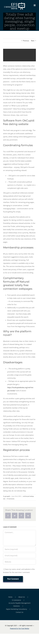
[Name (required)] (19, 549)
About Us (22, 597)
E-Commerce (16, 600)
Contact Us (20, 612)
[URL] (19, 562)
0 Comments (11, 499)
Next (33, 41)
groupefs (7, 496)
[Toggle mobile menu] (35, 5)
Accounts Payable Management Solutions (20, 604)
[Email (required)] (19, 556)
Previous (26, 41)
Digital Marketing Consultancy (16, 609)
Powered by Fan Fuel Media (20, 628)
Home (10, 597)
